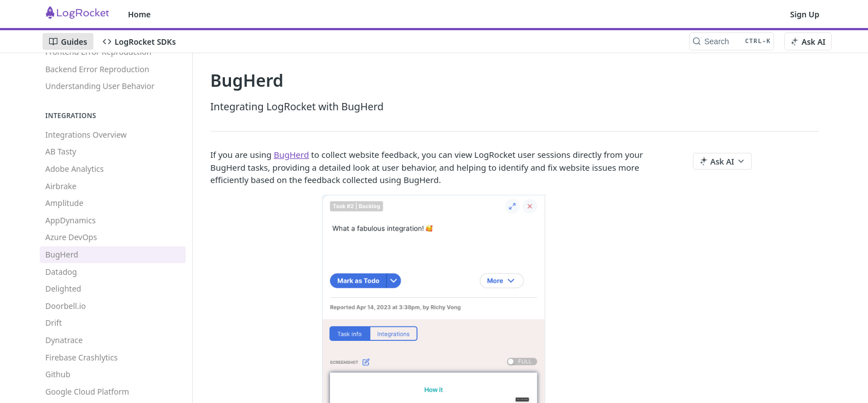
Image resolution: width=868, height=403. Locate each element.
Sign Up (805, 14)
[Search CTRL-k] (732, 41)
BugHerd (291, 154)
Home (140, 14)
